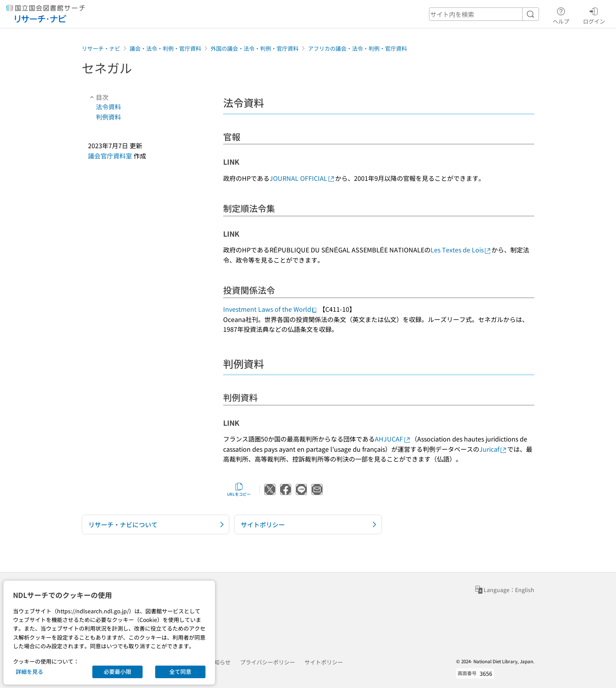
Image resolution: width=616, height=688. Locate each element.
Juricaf (493, 449)
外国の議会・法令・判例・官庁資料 (255, 48)
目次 (98, 97)
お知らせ (220, 662)
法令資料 (108, 107)
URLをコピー (239, 489)
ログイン (594, 15)
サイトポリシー (324, 662)
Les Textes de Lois (461, 250)
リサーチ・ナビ (101, 48)
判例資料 (108, 117)
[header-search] (484, 14)
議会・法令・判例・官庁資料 (165, 48)
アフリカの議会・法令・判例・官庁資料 (357, 48)
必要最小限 (117, 671)
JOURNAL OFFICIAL (302, 178)
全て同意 (180, 671)
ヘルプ (561, 15)
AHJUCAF (393, 439)
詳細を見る (29, 671)
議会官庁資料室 (110, 156)
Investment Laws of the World (270, 309)
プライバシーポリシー (268, 662)
